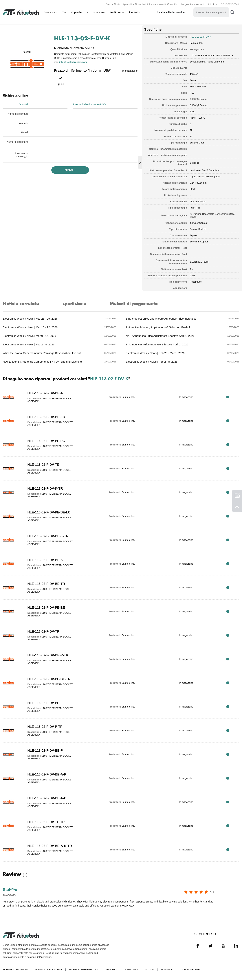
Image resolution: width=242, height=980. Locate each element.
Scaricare (99, 12)
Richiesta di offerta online (171, 12)
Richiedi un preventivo (83, 970)
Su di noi (115, 12)
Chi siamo (111, 970)
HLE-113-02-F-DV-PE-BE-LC (49, 512)
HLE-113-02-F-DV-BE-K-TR (48, 536)
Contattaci (131, 970)
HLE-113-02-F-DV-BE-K (45, 560)
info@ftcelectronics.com (73, 62)
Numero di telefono (18, 142)
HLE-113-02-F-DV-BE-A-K (47, 774)
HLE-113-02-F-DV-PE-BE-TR (49, 679)
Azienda (24, 123)
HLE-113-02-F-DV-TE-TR (46, 822)
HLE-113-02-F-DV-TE (43, 465)
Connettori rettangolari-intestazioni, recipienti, (191, 4)
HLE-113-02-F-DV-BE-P (45, 751)
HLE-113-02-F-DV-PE (43, 703)
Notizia (149, 970)
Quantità (24, 104)
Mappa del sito (191, 970)
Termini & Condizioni (15, 970)
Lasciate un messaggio (22, 155)
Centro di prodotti (123, 4)
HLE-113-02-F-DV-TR (43, 631)
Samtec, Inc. (196, 43)
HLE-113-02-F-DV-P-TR (45, 727)
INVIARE (70, 170)
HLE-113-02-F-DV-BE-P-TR (48, 655)
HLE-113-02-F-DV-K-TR (45, 489)
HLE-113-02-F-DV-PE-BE (46, 608)
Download (168, 970)
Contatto (135, 12)
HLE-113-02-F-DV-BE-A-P (47, 798)
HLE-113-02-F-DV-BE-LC (46, 417)
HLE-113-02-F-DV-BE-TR (46, 584)
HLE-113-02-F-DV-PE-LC (46, 441)
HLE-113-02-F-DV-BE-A (45, 393)
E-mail (25, 132)
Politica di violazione (48, 970)
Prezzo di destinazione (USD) (90, 104)
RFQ (228, 397)
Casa (109, 4)
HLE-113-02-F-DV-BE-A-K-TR (50, 846)
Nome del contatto (18, 114)
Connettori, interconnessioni (150, 4)
